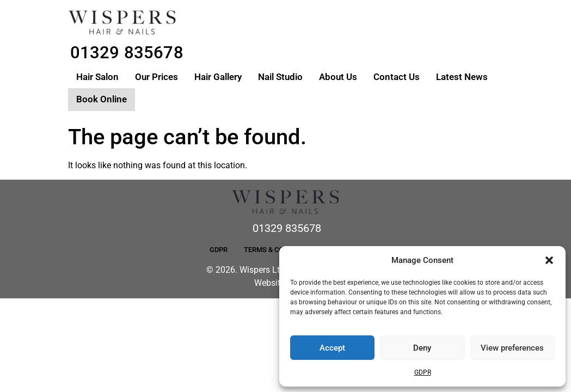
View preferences (512, 348)
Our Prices (156, 77)
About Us (338, 77)
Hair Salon (97, 77)
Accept (332, 348)
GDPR (423, 372)
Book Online (102, 99)
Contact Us (397, 77)
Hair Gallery (218, 77)
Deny (422, 348)
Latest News (462, 77)
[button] (549, 260)
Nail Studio (280, 77)
